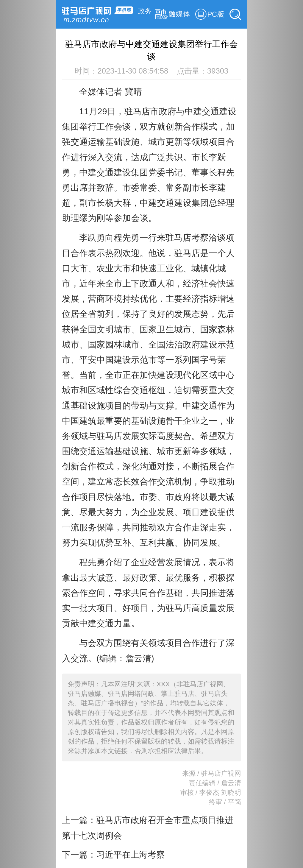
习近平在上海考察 (130, 855)
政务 (145, 11)
